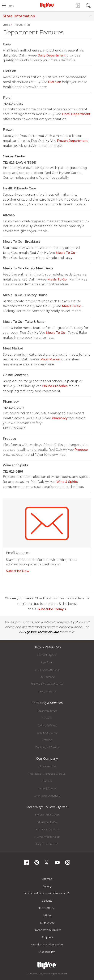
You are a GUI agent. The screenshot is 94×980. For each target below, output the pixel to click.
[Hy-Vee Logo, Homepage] (47, 5)
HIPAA (47, 915)
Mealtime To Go (47, 711)
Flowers (47, 718)
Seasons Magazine (47, 829)
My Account (47, 677)
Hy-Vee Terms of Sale (42, 632)
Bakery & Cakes (47, 725)
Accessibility (47, 952)
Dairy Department (51, 55)
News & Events (47, 788)
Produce (81, 450)
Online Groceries (55, 386)
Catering (47, 740)
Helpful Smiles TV (47, 844)
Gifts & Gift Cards (47, 733)
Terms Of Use (47, 908)
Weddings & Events (47, 747)
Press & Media (47, 691)
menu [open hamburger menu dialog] (11, 6)
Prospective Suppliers (47, 930)
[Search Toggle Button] (88, 5)
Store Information (47, 16)
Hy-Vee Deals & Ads (47, 815)
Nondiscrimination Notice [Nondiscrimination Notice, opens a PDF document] (47, 944)
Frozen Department (72, 141)
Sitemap (47, 879)
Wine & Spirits (67, 482)
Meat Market (50, 359)
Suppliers (47, 937)
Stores (6, 25)
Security (47, 901)
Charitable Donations (47, 796)
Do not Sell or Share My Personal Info (47, 893)
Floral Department (76, 114)
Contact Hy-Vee (47, 655)
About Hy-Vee (47, 766)
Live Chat (47, 662)
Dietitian (55, 82)
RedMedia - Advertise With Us (47, 774)
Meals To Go (65, 253)
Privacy (47, 886)
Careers (47, 781)
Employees (47, 923)
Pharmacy (60, 418)
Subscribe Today (52, 609)
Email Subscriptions (47, 670)
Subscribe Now (18, 571)
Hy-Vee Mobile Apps (47, 837)
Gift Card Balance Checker (47, 684)
